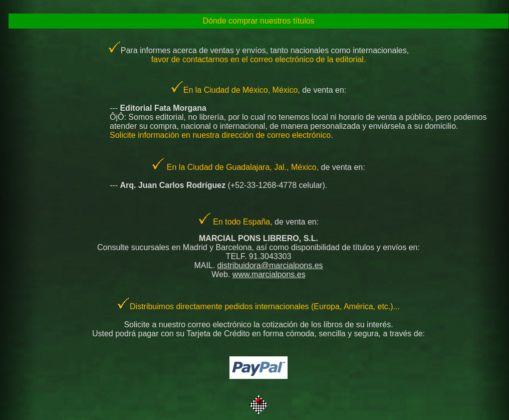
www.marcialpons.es (269, 274)
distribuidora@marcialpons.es (270, 265)
